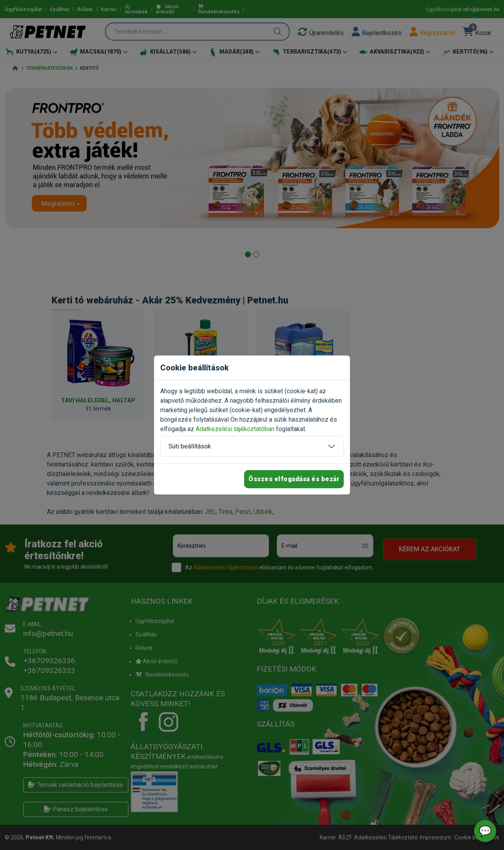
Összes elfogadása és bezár (294, 479)
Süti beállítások (190, 446)
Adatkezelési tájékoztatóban (235, 429)
